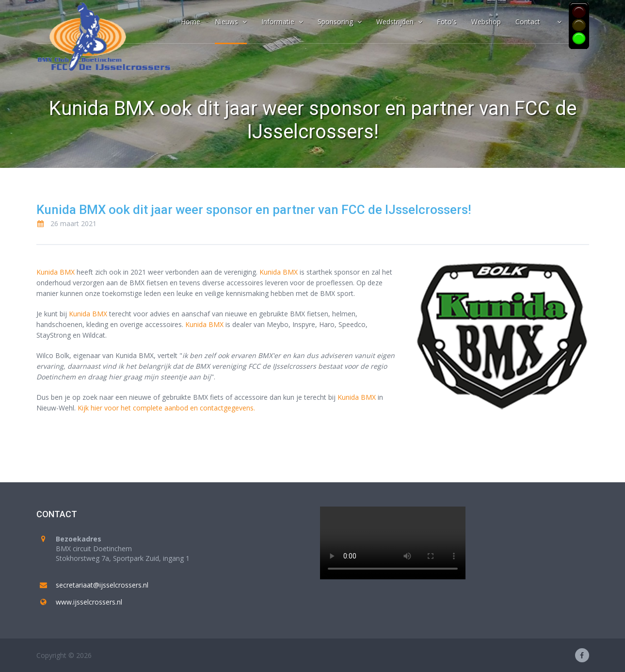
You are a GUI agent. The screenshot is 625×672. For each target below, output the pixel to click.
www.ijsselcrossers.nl (89, 602)
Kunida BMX (56, 272)
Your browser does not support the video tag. (393, 543)
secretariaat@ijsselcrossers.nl (102, 585)
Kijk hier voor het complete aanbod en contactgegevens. (166, 408)
